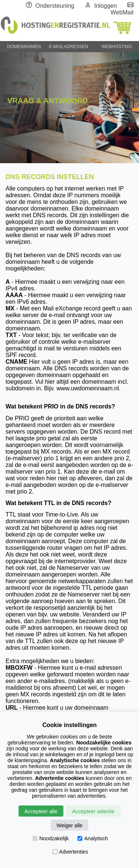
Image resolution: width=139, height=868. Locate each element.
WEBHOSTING (117, 47)
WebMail (122, 12)
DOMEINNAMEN (24, 47)
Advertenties (70, 852)
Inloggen (105, 6)
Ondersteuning (55, 6)
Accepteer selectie (93, 811)
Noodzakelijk (51, 838)
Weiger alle (70, 825)
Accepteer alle (41, 811)
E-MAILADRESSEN (69, 47)
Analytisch (93, 838)
